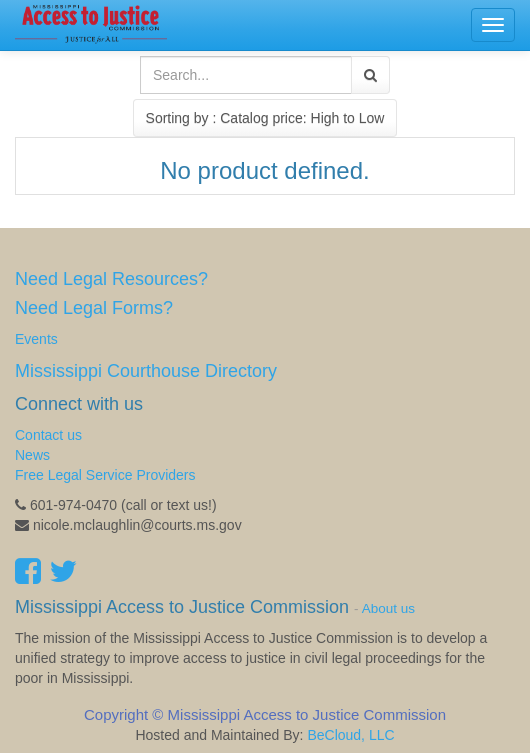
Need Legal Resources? (111, 279)
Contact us (48, 435)
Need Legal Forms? (94, 308)
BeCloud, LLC (350, 735)
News (32, 455)
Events (36, 339)
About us (388, 608)
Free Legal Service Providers (105, 475)
